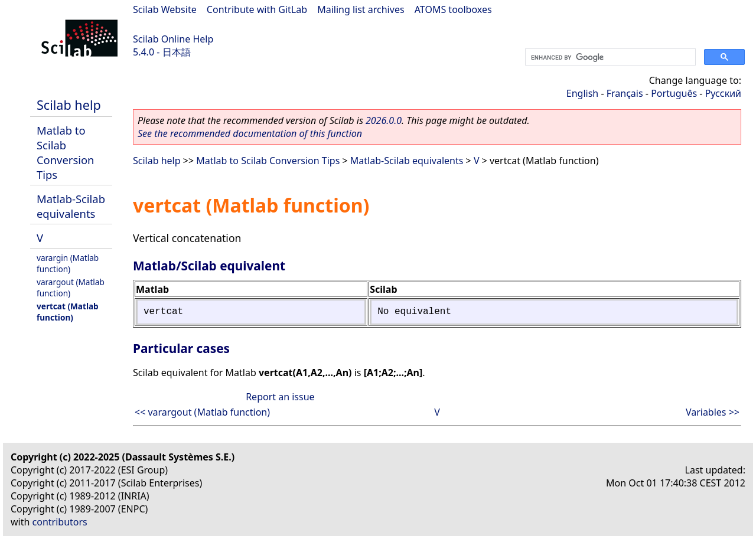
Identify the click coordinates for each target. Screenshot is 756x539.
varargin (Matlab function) (68, 263)
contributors (60, 522)
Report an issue (280, 397)
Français (625, 93)
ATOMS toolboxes (453, 9)
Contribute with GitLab (257, 9)
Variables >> (713, 412)
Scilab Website (165, 9)
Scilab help (69, 105)
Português (674, 93)
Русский (723, 93)
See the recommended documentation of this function (250, 133)
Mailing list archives (361, 9)
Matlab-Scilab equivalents (71, 206)
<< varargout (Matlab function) (202, 412)
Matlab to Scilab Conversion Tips (65, 152)
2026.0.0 (384, 120)
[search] (609, 57)
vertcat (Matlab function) (68, 312)
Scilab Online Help (173, 39)
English (582, 93)
